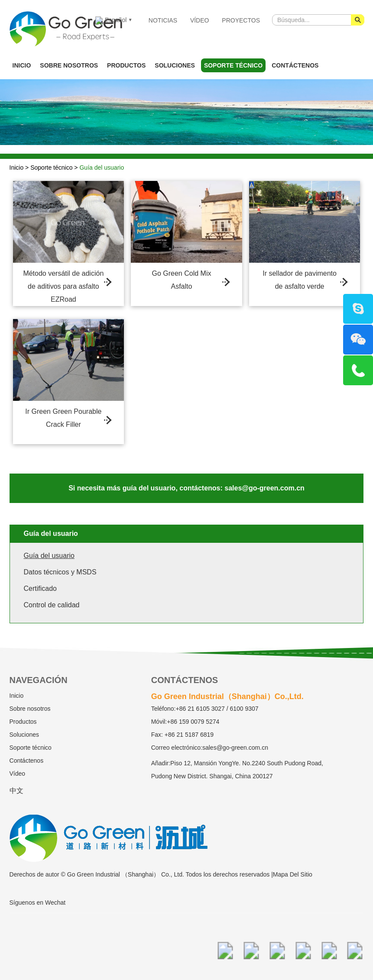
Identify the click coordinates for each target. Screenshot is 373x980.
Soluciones (175, 65)
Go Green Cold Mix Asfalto (182, 280)
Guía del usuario (102, 168)
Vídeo (200, 20)
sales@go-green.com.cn (235, 748)
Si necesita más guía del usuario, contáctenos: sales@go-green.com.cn (186, 488)
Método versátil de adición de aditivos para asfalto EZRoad (63, 286)
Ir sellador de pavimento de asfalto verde (300, 280)
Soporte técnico (233, 65)
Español (111, 21)
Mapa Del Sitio (293, 874)
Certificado (40, 588)
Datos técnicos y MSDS (60, 572)
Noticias (163, 20)
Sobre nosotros (69, 65)
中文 (16, 791)
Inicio (22, 65)
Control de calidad (52, 605)
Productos (126, 65)
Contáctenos (295, 65)
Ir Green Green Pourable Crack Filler (63, 418)
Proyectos (241, 20)
